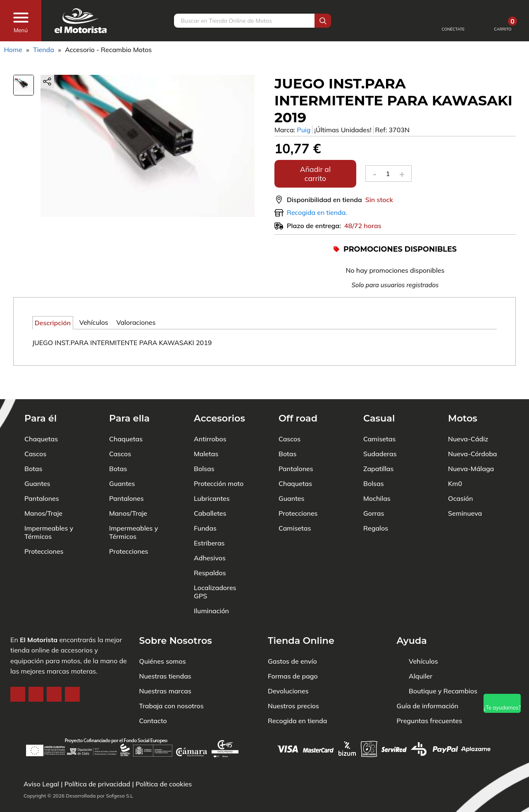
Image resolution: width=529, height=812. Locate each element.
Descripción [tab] (53, 323)
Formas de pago (293, 651)
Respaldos (210, 548)
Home (13, 50)
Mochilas (377, 473)
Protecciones (44, 526)
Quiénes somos (163, 636)
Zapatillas (378, 443)
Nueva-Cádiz (468, 414)
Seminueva (465, 488)
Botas (33, 443)
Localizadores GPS (215, 567)
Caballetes (210, 488)
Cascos (35, 429)
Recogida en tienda (297, 695)
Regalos (376, 503)
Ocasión (460, 473)
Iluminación (211, 586)
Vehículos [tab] (94, 322)
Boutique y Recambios (443, 666)
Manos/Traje (43, 488)
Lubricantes (212, 473)
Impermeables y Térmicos (49, 507)
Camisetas (295, 503)
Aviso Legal (41, 784)
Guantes (37, 458)
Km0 (455, 458)
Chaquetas (41, 414)
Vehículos (423, 636)
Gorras (374, 488)
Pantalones (42, 473)
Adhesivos (210, 533)
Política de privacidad (98, 784)
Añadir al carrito (315, 174)
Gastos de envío (292, 636)
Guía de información (428, 681)
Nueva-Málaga (471, 443)
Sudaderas (380, 429)
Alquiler (421, 651)
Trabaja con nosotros (172, 681)
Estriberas (209, 518)
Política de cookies (164, 784)
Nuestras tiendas (165, 651)
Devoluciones (288, 666)
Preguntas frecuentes (430, 695)
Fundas (205, 503)
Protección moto (219, 458)
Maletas (206, 429)
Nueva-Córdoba (473, 429)
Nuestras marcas (165, 666)
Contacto (153, 695)
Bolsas (204, 443)
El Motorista (39, 614)
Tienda (44, 50)
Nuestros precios (293, 681)
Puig (304, 130)
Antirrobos (210, 414)
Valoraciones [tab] (136, 322)
